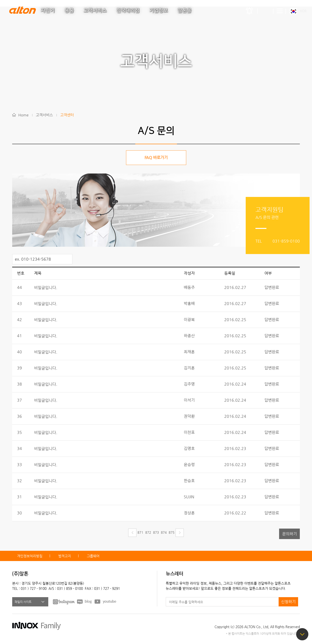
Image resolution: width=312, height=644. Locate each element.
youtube (106, 602)
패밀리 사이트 (23, 602)
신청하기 (288, 602)
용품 (69, 10)
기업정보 (159, 10)
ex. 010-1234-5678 (33, 259)
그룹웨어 (93, 556)
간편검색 (266, 11)
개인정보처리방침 (30, 556)
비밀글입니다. (46, 288)
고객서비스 (95, 10)
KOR (303, 11)
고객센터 (67, 115)
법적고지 (65, 556)
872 (148, 532)
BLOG (85, 602)
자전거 (48, 10)
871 (140, 532)
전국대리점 (128, 10)
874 (164, 532)
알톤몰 (185, 10)
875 (172, 532)
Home (23, 115)
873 (156, 532)
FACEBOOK (64, 602)
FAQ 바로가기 (156, 158)
